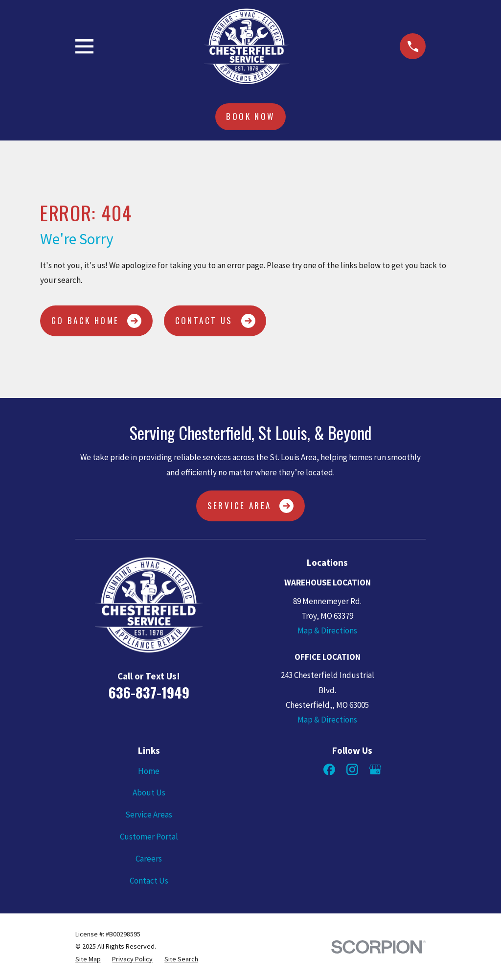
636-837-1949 (149, 692)
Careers (149, 859)
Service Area (251, 506)
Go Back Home (97, 321)
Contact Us (215, 321)
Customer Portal (149, 837)
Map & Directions (327, 630)
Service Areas (149, 815)
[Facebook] (329, 770)
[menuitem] (88, 959)
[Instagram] (352, 770)
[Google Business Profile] (375, 770)
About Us (149, 793)
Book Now (250, 116)
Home (149, 771)
